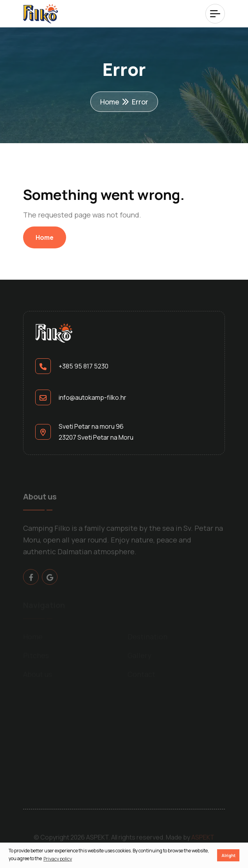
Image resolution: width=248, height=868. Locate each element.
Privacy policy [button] (58, 859)
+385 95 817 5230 (84, 366)
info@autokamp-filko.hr (93, 397)
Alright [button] (228, 855)
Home (110, 102)
